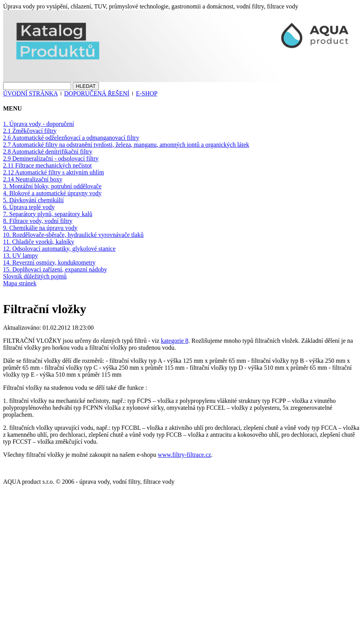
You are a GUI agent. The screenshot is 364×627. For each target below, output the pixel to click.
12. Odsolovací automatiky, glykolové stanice (59, 249)
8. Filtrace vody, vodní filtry (38, 221)
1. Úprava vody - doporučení (38, 124)
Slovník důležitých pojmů (35, 276)
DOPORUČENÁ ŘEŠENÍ (97, 93)
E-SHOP (146, 93)
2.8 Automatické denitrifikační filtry (48, 152)
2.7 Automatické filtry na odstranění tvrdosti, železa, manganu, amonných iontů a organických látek (126, 145)
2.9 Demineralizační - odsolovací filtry (51, 158)
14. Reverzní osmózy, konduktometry (49, 262)
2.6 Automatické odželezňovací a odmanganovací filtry (71, 138)
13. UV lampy (21, 256)
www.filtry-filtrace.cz (184, 455)
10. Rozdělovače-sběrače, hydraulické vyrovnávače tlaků (73, 235)
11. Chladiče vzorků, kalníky (39, 242)
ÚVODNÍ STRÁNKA (30, 93)
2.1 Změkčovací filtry (30, 131)
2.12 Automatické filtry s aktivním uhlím (53, 172)
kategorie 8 (175, 341)
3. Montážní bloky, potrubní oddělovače (52, 186)
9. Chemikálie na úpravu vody (40, 228)
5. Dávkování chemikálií (33, 200)
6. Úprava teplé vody (29, 207)
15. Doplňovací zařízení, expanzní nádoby (55, 269)
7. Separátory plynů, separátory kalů (48, 214)
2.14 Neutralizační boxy (33, 179)
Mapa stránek (20, 283)
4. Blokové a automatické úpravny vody (52, 193)
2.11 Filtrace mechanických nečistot (47, 165)
